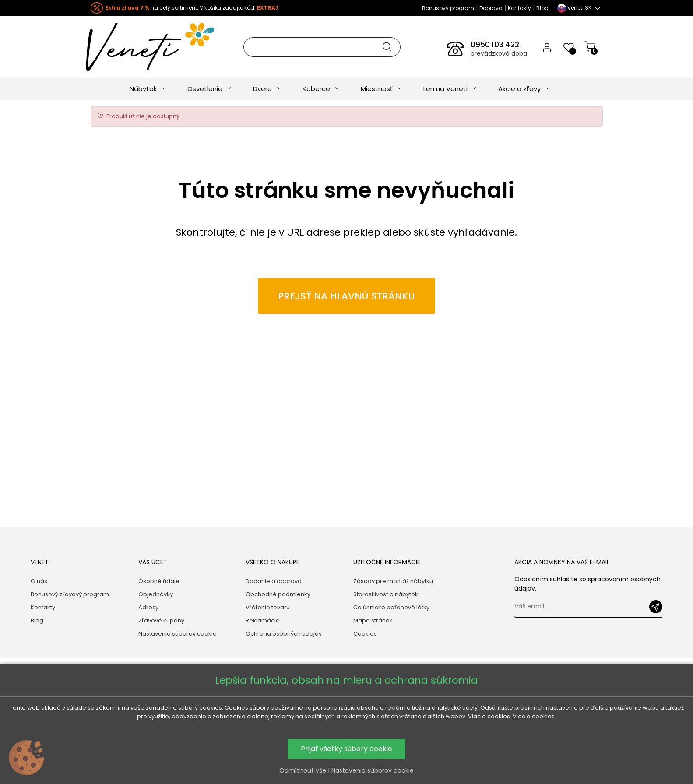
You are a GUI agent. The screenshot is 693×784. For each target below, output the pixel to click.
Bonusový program (448, 8)
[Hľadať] (322, 47)
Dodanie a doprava (274, 581)
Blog (542, 8)
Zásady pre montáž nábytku (393, 581)
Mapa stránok (373, 621)
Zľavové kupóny (161, 621)
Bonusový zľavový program (70, 594)
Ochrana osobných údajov (284, 634)
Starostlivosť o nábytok (386, 594)
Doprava (491, 8)
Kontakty (519, 8)
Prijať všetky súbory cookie (346, 749)
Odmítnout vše (303, 770)
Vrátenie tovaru (268, 607)
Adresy (148, 607)
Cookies (365, 634)
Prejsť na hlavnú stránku (347, 300)
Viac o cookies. (534, 716)
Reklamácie (263, 621)
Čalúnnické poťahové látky (391, 607)
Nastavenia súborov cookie (178, 634)
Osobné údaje (159, 581)
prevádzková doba (499, 53)
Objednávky (156, 594)
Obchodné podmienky (278, 594)
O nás (39, 581)
